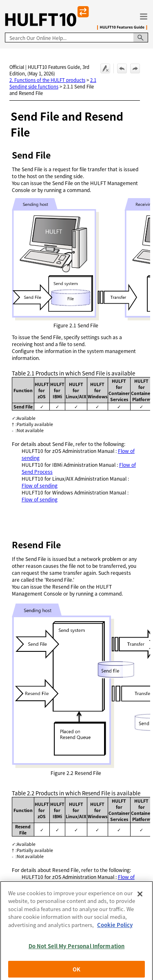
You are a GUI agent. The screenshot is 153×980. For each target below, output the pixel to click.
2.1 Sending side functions (53, 83)
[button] (141, 38)
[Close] (140, 906)
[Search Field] (76, 38)
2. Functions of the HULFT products (47, 80)
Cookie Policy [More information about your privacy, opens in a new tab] (115, 937)
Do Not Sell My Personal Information (77, 958)
